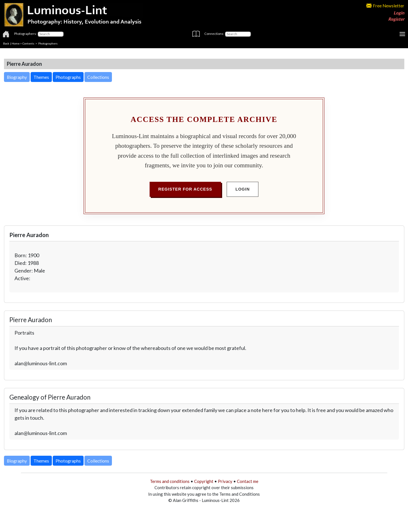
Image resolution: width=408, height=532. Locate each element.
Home (16, 43)
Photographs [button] (68, 77)
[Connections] (238, 34)
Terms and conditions (170, 481)
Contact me (248, 481)
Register (396, 19)
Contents (28, 43)
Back (6, 43)
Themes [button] (41, 77)
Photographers (48, 43)
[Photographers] (51, 34)
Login (399, 13)
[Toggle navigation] (402, 34)
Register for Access (185, 189)
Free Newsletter (385, 6)
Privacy (225, 481)
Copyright (204, 481)
